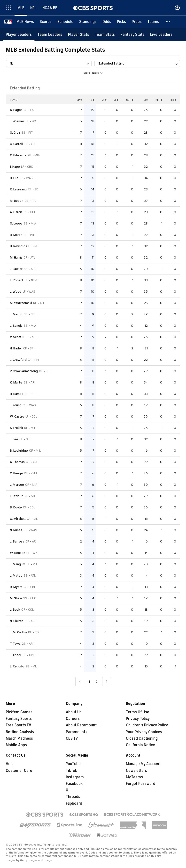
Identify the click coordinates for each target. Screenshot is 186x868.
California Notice (140, 745)
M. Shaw (16, 598)
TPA (144, 100)
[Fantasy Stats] (132, 34)
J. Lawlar (16, 269)
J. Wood (16, 292)
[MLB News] (25, 22)
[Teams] (153, 22)
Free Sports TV (19, 725)
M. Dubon (17, 201)
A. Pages (16, 110)
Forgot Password (141, 784)
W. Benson (18, 553)
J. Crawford (18, 360)
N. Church (17, 621)
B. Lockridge (19, 451)
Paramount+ (77, 732)
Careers (73, 719)
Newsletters (136, 771)
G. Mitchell (18, 519)
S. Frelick (16, 428)
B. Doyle (16, 507)
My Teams (134, 777)
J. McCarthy (18, 632)
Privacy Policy (138, 719)
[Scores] (46, 22)
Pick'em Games (19, 712)
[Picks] (121, 22)
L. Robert (17, 280)
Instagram (75, 777)
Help (10, 764)
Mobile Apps (16, 745)
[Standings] (88, 22)
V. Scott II (17, 337)
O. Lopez (16, 223)
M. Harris (16, 257)
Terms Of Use (138, 712)
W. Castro (17, 416)
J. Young (16, 405)
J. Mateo (16, 575)
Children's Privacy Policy (147, 725)
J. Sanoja (16, 326)
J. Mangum (18, 564)
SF (116, 100)
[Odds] (107, 22)
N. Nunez (16, 530)
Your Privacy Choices (144, 732)
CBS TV (72, 738)
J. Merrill (16, 314)
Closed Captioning (142, 738)
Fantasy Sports (19, 719)
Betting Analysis (20, 732)
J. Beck (15, 610)
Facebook (74, 784)
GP (79, 100)
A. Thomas (17, 462)
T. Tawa (15, 644)
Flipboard (74, 803)
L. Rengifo (17, 666)
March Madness (19, 738)
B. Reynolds (19, 246)
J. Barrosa (17, 541)
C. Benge (16, 473)
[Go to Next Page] (107, 682)
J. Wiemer (17, 121)
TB (92, 100)
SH (104, 100)
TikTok (71, 771)
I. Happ (15, 167)
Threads (73, 797)
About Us (74, 712)
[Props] (137, 22)
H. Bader (16, 348)
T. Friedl (16, 655)
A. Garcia (16, 212)
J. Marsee (17, 485)
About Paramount (81, 725)
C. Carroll (17, 144)
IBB (173, 100)
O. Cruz (15, 133)
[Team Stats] (105, 34)
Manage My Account (143, 764)
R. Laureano (18, 189)
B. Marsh (16, 235)
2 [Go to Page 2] (97, 682)
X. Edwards (18, 155)
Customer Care (19, 771)
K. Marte (16, 382)
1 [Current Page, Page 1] (89, 682)
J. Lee (14, 439)
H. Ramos (17, 394)
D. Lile (14, 178)
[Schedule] (65, 22)
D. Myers (16, 587)
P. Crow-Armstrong (24, 371)
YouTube (73, 764)
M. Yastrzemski (21, 303)
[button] (168, 22)
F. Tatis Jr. (17, 496)
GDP (130, 100)
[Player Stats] (79, 34)
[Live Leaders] (161, 34)
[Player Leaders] (19, 34)
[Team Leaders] (50, 34)
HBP (159, 100)
